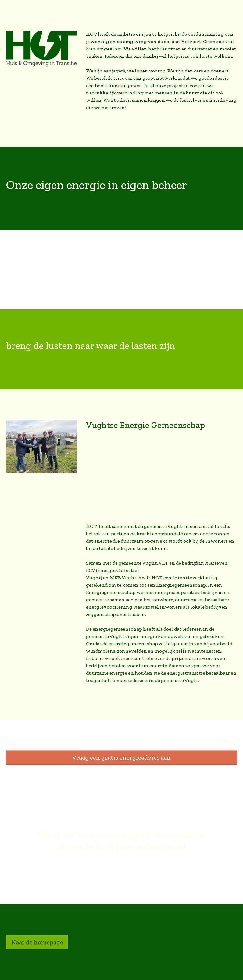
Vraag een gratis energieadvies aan (121, 757)
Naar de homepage (37, 942)
